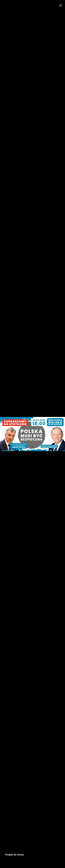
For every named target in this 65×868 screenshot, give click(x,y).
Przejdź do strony (14, 855)
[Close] (61, 5)
